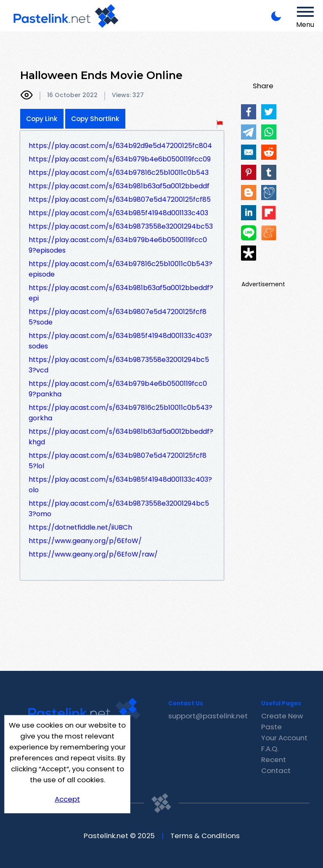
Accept (67, 799)
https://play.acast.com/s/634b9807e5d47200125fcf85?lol (118, 461)
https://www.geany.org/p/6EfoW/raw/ (93, 554)
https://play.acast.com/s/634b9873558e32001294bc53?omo (119, 509)
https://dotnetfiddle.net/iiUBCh (80, 527)
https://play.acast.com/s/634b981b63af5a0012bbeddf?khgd (121, 437)
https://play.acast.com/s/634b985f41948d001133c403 (118, 213)
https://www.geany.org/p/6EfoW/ (85, 541)
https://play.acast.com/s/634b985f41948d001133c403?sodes (120, 341)
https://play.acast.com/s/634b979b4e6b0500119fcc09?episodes (118, 245)
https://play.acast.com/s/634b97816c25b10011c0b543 (119, 173)
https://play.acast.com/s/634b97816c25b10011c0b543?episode (120, 269)
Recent (274, 760)
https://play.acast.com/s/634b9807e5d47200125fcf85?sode (118, 317)
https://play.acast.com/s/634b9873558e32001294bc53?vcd (119, 365)
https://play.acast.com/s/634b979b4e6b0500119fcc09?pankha (118, 389)
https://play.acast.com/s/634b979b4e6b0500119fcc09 (120, 159)
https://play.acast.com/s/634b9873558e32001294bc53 (121, 226)
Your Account (284, 738)
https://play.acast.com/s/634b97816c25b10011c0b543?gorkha (120, 413)
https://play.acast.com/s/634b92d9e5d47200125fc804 (120, 146)
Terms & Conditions (205, 836)
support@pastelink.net (208, 716)
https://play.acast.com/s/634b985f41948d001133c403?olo (120, 485)
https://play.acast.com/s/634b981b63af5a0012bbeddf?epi (121, 293)
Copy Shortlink (95, 119)
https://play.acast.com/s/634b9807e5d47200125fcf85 (120, 199)
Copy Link (42, 119)
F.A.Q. (270, 749)
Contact (276, 770)
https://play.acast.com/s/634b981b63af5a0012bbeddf (119, 186)
